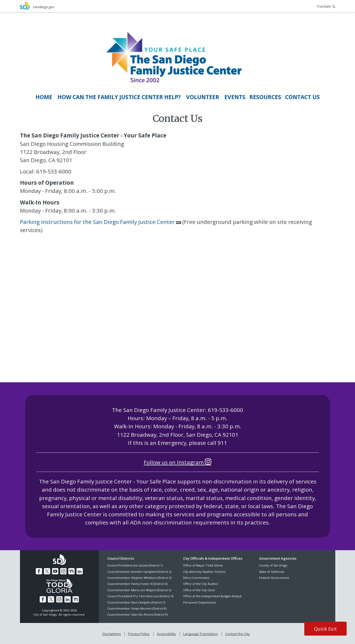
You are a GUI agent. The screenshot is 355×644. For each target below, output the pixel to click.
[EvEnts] (235, 97)
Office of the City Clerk (199, 590)
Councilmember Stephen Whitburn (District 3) (139, 578)
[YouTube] (55, 571)
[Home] (44, 97)
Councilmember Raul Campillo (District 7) (136, 602)
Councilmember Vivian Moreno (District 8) (137, 608)
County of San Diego (273, 565)
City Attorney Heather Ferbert (204, 572)
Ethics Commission (196, 578)
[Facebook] (39, 571)
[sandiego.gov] (99, 6)
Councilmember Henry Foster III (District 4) (137, 584)
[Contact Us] (302, 97)
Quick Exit (325, 629)
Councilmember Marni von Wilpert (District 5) (139, 590)
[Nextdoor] (71, 571)
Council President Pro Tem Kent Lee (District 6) (140, 596)
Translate (326, 6)
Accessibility (166, 634)
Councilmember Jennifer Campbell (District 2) (139, 572)
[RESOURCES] (265, 97)
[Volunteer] (203, 97)
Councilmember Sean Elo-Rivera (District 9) (137, 614)
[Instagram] (63, 571)
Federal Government (274, 578)
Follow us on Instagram (177, 462)
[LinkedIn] (80, 571)
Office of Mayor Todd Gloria (203, 565)
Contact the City (238, 634)
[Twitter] (47, 571)
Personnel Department (199, 602)
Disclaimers (112, 634)
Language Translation (200, 634)
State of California (272, 572)
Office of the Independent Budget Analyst (212, 596)
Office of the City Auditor (201, 584)
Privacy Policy (139, 634)
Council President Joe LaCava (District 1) (135, 565)
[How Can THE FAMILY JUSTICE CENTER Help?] (119, 97)
